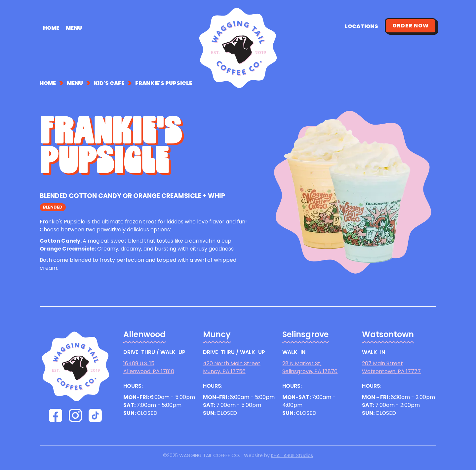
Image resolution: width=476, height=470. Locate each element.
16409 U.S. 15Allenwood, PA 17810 (149, 367)
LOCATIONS (361, 26)
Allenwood (144, 334)
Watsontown (388, 334)
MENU (74, 28)
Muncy (217, 334)
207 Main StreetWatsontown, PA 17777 (391, 367)
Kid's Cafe (109, 83)
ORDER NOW (411, 26)
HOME (51, 28)
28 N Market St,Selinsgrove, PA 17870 (310, 367)
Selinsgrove (305, 334)
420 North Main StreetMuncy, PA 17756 (232, 367)
